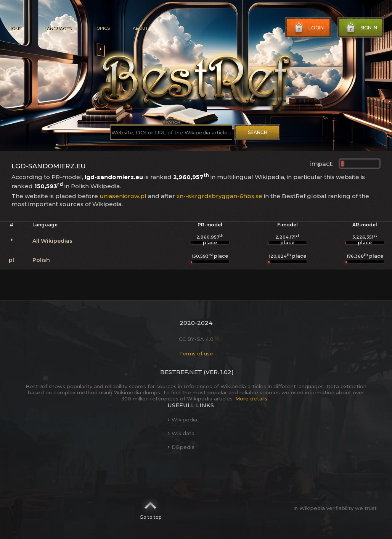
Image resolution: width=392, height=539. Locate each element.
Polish (41, 260)
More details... (253, 399)
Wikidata (181, 433)
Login (308, 28)
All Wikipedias (52, 241)
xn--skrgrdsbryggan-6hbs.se (219, 196)
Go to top (150, 508)
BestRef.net (181, 372)
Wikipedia (182, 420)
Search (258, 132)
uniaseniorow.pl (123, 196)
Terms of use (196, 353)
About (140, 28)
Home (14, 28)
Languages (57, 28)
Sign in (361, 28)
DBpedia (181, 447)
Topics (102, 28)
